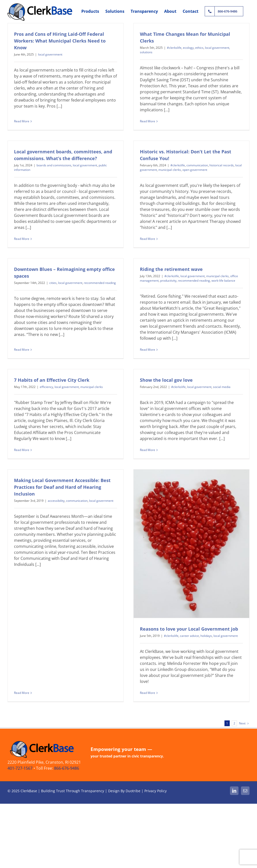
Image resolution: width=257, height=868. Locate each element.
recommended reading (110, 274)
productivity (174, 272)
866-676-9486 (67, 788)
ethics (194, 48)
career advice (174, 644)
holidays (190, 644)
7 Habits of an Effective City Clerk (52, 379)
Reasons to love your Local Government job (173, 637)
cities (63, 274)
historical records (206, 171)
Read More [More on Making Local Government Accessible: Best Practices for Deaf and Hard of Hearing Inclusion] (43, 562)
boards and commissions (75, 150)
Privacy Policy (156, 811)
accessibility (77, 487)
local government (50, 54)
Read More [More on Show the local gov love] (142, 449)
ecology (183, 48)
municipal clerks (154, 176)
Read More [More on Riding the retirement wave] (153, 341)
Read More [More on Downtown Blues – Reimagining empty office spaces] (32, 337)
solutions (141, 52)
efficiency (46, 386)
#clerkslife (169, 48)
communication (181, 171)
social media (216, 386)
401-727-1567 (20, 788)
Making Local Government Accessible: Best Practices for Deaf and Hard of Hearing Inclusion (84, 473)
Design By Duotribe (124, 811)
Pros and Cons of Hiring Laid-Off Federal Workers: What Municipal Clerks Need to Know (60, 41)
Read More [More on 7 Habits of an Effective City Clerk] (22, 449)
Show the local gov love (161, 379)
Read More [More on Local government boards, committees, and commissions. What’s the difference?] (43, 224)
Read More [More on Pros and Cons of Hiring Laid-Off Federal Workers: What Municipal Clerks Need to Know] (22, 117)
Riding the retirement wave (177, 261)
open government (179, 176)
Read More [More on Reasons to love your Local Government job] (132, 701)
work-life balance (229, 272)
